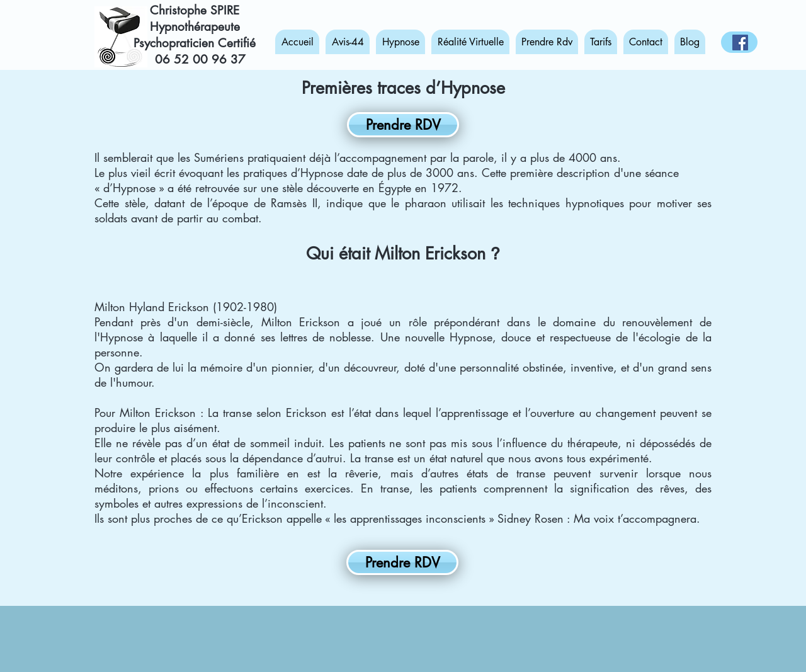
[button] (400, 42)
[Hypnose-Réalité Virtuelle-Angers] (740, 43)
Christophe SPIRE (195, 10)
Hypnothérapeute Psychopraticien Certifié (195, 35)
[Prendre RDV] (403, 125)
